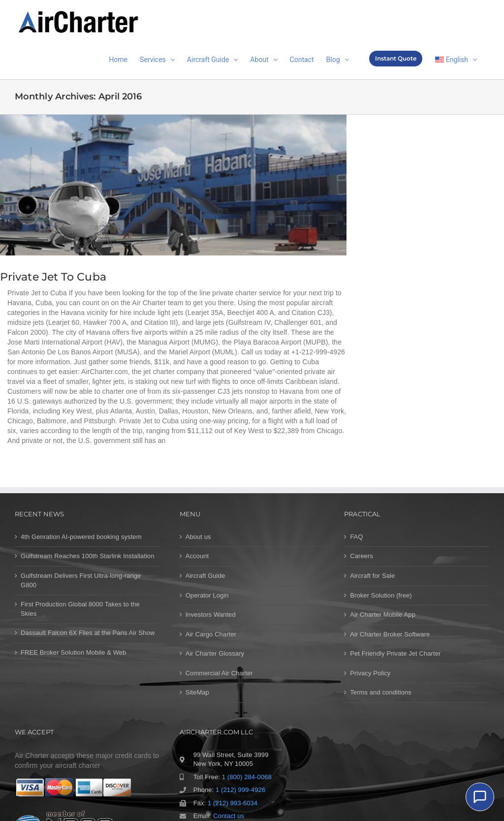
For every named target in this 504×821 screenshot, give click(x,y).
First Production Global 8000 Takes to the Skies (80, 609)
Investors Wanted (211, 615)
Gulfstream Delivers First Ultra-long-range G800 (81, 580)
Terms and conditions (381, 692)
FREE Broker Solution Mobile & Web (73, 652)
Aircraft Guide (205, 576)
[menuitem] (456, 59)
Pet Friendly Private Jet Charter (395, 653)
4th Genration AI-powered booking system (81, 537)
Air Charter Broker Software (390, 634)
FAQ (356, 537)
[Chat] (480, 797)
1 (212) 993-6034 (233, 803)
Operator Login (207, 595)
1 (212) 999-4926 (240, 790)
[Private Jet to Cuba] (173, 185)
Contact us (229, 816)
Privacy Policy (370, 673)
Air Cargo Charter (211, 634)
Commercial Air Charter (219, 673)
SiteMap (197, 692)
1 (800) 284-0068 (247, 777)
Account (197, 556)
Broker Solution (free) (381, 595)
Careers (362, 556)
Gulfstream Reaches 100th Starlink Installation (88, 556)
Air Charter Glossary (215, 653)
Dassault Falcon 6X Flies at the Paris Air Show (88, 633)
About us (198, 537)
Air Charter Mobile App (383, 615)
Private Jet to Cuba (53, 277)
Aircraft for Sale (372, 576)
